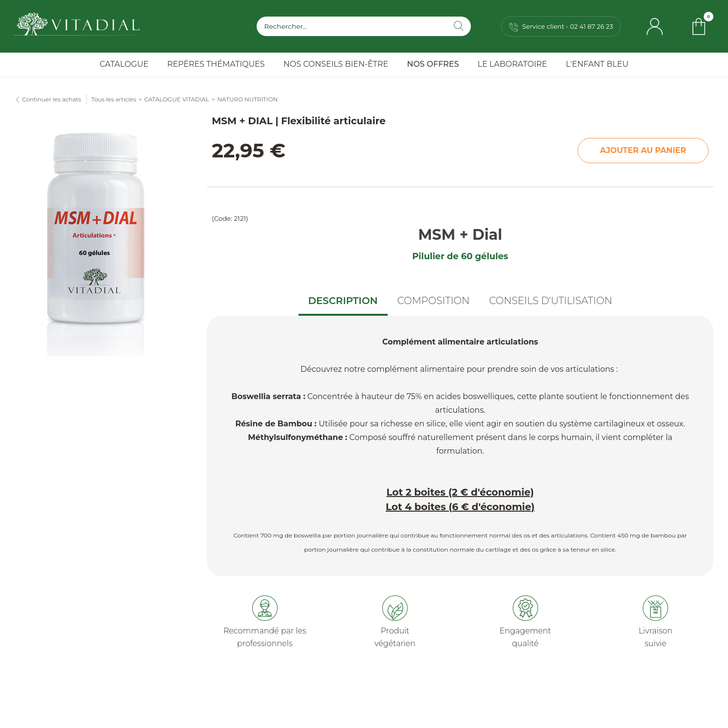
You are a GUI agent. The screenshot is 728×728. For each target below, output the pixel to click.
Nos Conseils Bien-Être (336, 64)
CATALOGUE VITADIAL (177, 99)
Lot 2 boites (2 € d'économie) (460, 492)
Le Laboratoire (513, 64)
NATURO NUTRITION (247, 99)
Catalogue (124, 64)
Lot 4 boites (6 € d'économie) (460, 507)
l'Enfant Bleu (597, 64)
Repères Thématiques (216, 64)
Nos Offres (433, 64)
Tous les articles (114, 99)
